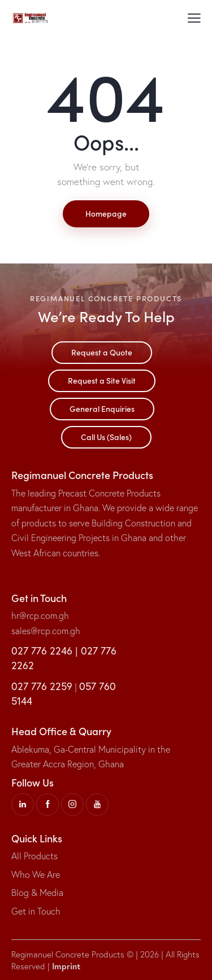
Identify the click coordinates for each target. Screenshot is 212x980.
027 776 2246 (42, 651)
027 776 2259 (42, 686)
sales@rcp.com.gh (46, 631)
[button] (194, 17)
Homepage (106, 213)
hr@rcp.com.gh (40, 616)
